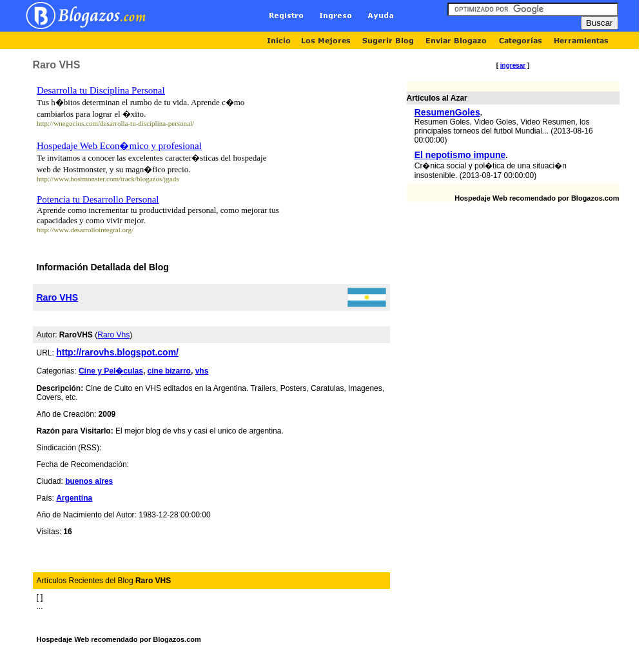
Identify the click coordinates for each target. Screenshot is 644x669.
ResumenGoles (447, 112)
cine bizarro (169, 371)
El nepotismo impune (460, 155)
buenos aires (89, 481)
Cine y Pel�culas (111, 371)
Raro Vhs (113, 335)
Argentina (74, 498)
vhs (202, 371)
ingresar (513, 65)
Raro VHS (58, 297)
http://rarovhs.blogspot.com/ (117, 352)
